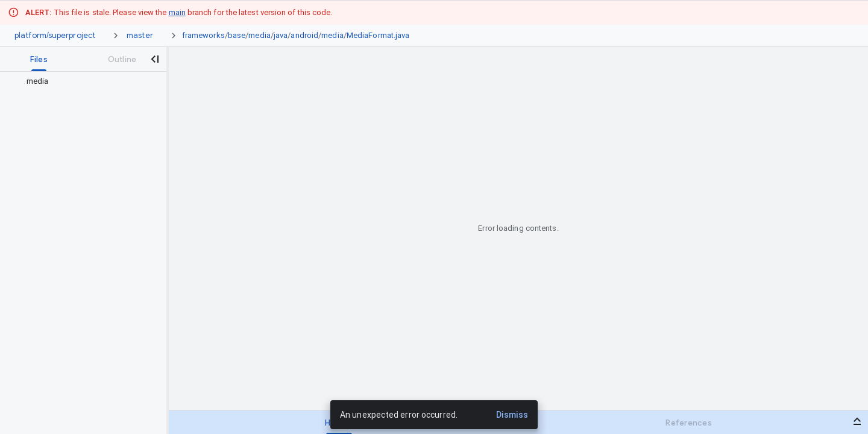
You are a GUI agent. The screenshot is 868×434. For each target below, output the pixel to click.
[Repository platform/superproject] (55, 36)
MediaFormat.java (378, 35)
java (281, 35)
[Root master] (140, 36)
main (177, 12)
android (304, 35)
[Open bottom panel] (857, 421)
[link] (299, 36)
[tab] (39, 59)
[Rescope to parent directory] (14, 81)
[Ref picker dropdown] (160, 36)
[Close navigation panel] (154, 59)
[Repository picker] (102, 36)
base (237, 35)
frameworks (203, 35)
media (259, 35)
